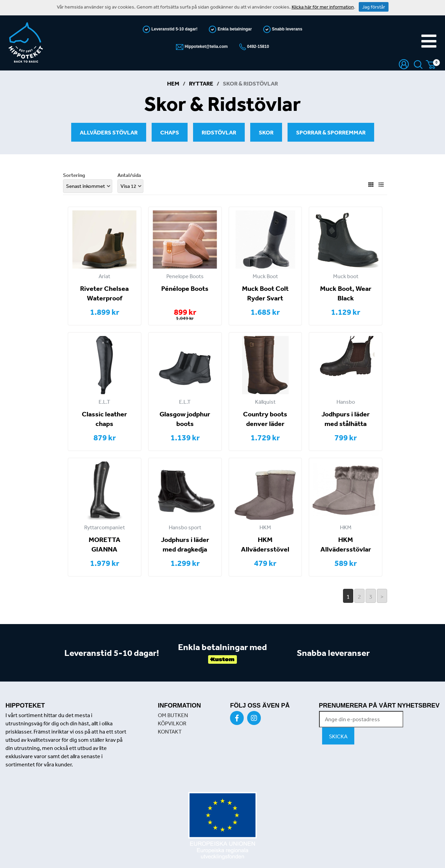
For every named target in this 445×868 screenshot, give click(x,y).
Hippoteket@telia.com (206, 47)
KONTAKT (170, 731)
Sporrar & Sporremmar (331, 132)
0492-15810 (258, 47)
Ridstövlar (219, 132)
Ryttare (201, 83)
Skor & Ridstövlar (250, 83)
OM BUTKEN (173, 715)
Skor (266, 132)
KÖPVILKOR (172, 723)
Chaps (170, 132)
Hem (173, 83)
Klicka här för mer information (323, 7)
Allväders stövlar (109, 132)
